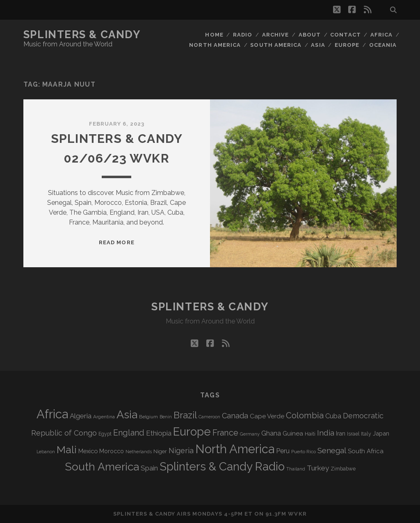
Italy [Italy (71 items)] (366, 434)
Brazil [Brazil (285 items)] (185, 415)
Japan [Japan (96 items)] (381, 433)
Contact (345, 35)
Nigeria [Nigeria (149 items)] (181, 451)
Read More (116, 242)
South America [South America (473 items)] (102, 467)
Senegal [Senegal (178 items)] (332, 450)
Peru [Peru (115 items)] (283, 451)
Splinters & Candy (82, 34)
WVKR (297, 514)
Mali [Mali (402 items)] (67, 450)
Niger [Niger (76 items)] (160, 451)
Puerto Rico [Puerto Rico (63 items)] (304, 452)
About (310, 35)
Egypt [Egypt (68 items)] (105, 434)
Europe (347, 45)
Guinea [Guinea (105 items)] (293, 434)
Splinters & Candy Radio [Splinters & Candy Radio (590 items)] (222, 467)
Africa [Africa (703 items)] (52, 414)
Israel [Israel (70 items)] (353, 434)
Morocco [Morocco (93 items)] (112, 451)
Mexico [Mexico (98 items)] (88, 451)
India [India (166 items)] (326, 433)
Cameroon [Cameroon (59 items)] (209, 417)
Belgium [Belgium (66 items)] (148, 417)
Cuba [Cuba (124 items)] (333, 416)
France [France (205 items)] (225, 433)
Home (214, 35)
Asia (318, 45)
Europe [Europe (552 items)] (192, 431)
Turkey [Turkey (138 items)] (318, 468)
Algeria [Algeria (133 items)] (81, 416)
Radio (243, 35)
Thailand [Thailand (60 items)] (296, 469)
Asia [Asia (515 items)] (127, 414)
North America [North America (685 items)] (235, 449)
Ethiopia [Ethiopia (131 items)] (159, 433)
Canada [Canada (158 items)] (235, 416)
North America (215, 45)
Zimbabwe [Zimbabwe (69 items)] (343, 469)
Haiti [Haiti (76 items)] (310, 434)
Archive (275, 35)
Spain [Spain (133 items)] (149, 468)
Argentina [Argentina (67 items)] (104, 417)
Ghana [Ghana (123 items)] (271, 433)
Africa (381, 35)
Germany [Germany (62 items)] (250, 434)
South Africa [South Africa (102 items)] (366, 451)
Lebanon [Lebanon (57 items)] (46, 452)
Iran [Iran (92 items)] (341, 434)
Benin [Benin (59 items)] (166, 417)
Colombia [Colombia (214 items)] (305, 415)
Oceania (383, 45)
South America (276, 45)
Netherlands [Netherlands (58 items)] (139, 452)
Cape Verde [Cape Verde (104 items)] (267, 416)
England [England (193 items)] (129, 433)
